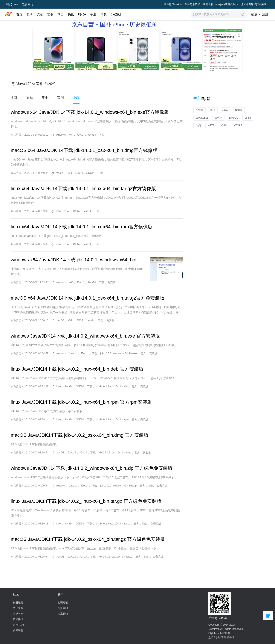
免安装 (112, 282)
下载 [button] (104, 14)
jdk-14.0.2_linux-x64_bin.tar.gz (113, 524)
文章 (30, 98)
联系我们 (63, 614)
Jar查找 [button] (116, 14)
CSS (224, 126)
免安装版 (162, 486)
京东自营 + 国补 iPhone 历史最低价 (114, 25)
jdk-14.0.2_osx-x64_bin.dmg (115, 453)
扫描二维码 (268, 616)
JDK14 (80, 135)
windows (61, 135)
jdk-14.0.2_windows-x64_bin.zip (118, 486)
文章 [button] (40, 14)
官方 (143, 353)
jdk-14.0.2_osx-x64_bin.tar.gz (116, 557)
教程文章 (18, 608)
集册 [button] (30, 14)
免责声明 (63, 608)
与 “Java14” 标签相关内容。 (35, 84)
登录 (254, 14)
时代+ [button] (82, 14)
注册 (265, 14)
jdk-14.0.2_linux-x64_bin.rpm (112, 420)
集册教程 (18, 603)
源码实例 (18, 614)
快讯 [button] (71, 14)
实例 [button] (50, 14)
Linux (248, 118)
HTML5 (238, 126)
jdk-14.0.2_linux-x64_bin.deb (112, 386)
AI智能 (199, 110)
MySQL (234, 118)
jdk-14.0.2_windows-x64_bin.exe (119, 353)
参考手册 (18, 630)
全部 (14, 98)
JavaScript (202, 118)
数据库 (238, 110)
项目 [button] (61, 14)
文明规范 (63, 603)
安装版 (153, 353)
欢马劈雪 (16, 135)
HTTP (211, 126)
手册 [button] (93, 14)
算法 (213, 110)
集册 (45, 98)
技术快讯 (18, 619)
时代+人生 (19, 625)
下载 (76, 98)
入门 (198, 126)
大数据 (218, 118)
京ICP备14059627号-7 (221, 638)
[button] (219, 14)
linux (59, 211)
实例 (61, 98)
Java (225, 110)
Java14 (92, 135)
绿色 (151, 486)
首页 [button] (19, 14)
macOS (60, 173)
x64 (71, 135)
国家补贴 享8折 (185, 25)
